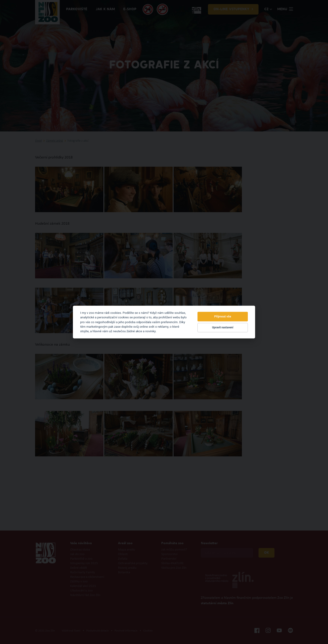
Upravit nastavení (223, 328)
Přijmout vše (223, 316)
